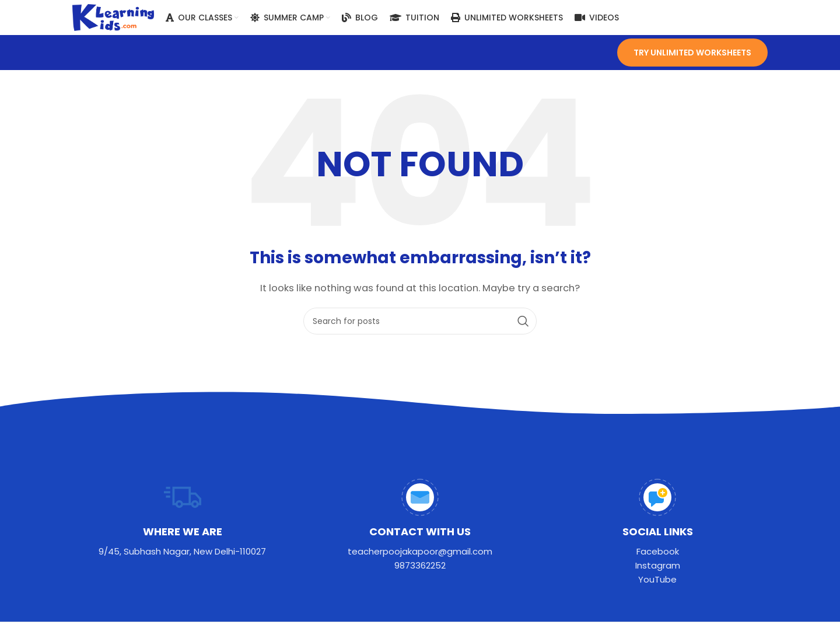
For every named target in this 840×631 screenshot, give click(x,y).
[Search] (420, 322)
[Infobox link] (182, 519)
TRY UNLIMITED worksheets (692, 53)
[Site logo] (113, 17)
